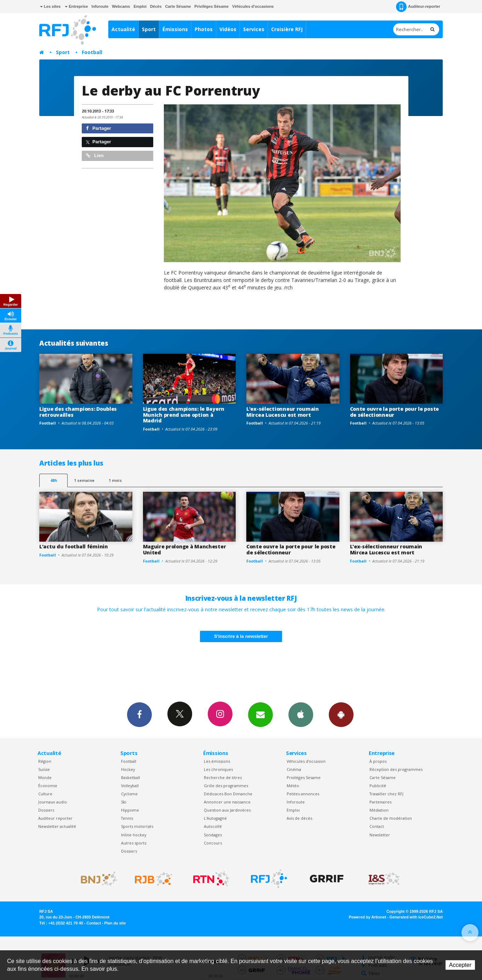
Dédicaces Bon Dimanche (228, 794)
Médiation (379, 810)
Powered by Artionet (368, 917)
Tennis (127, 818)
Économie (48, 786)
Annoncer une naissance (227, 802)
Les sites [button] (50, 6)
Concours (213, 843)
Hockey (128, 769)
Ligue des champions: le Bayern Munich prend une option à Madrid (184, 415)
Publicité (378, 786)
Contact (377, 826)
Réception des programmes (396, 769)
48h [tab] (54, 480)
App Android (341, 714)
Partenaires (380, 802)
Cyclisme (129, 794)
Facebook (139, 714)
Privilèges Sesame (304, 777)
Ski (124, 802)
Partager (99, 128)
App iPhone (301, 714)
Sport (149, 29)
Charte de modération (391, 818)
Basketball (131, 777)
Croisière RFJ (287, 29)
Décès (156, 6)
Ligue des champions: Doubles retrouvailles (78, 412)
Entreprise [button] (76, 6)
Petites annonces (303, 794)
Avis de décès (299, 818)
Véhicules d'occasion (306, 761)
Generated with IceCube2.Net (416, 917)
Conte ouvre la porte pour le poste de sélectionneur (394, 412)
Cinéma (294, 769)
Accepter (460, 965)
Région (45, 761)
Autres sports (134, 843)
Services (254, 29)
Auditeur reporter (55, 818)
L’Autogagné (215, 818)
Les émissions (217, 761)
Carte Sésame (178, 6)
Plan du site (115, 923)
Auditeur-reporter (418, 7)
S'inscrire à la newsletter (241, 636)
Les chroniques (218, 769)
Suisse (44, 769)
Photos (204, 29)
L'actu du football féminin (74, 546)
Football (92, 52)
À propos (378, 761)
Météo (293, 786)
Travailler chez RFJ (386, 794)
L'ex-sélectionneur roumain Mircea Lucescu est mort (283, 412)
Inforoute (100, 6)
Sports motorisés (137, 826)
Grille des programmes (226, 786)
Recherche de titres (223, 777)
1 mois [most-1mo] (115, 480)
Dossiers (46, 810)
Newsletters (260, 714)
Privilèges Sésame (211, 6)
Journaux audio (53, 802)
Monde (45, 777)
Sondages (213, 835)
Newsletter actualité (57, 826)
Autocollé (213, 826)
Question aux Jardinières (227, 810)
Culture (45, 794)
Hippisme (130, 810)
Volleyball (130, 786)
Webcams (121, 6)
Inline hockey (134, 835)
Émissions (175, 29)
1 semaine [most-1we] (84, 480)
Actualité (123, 29)
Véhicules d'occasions (253, 6)
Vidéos (228, 29)
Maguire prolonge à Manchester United (185, 549)
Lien (95, 155)
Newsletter (380, 835)
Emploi (140, 6)
